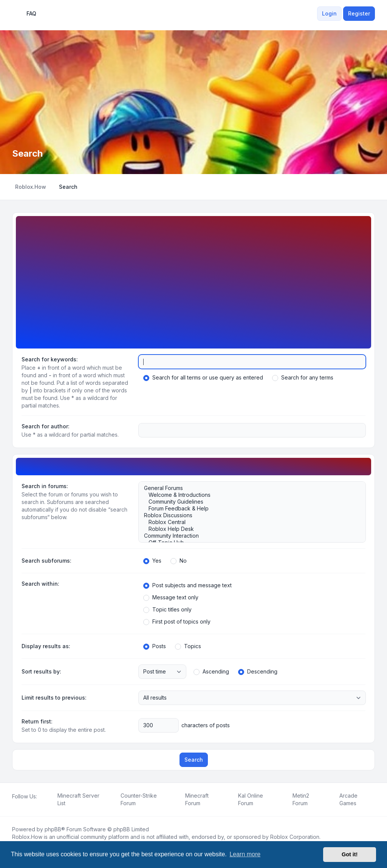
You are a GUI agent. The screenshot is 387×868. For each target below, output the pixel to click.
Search (194, 760)
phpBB (53, 829)
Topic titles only (167, 610)
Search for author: (46, 426)
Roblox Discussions (248, 515)
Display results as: (46, 646)
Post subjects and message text (187, 585)
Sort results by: (41, 671)
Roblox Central (248, 522)
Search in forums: (45, 486)
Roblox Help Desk (248, 529)
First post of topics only (177, 622)
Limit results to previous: (54, 698)
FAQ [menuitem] (26, 14)
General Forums (248, 488)
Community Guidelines (248, 502)
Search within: (40, 584)
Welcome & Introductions (248, 495)
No (179, 561)
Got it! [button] (350, 854)
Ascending (211, 672)
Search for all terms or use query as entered (203, 378)
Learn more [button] (245, 854)
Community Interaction (248, 536)
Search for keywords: (50, 359)
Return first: (37, 721)
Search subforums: (46, 561)
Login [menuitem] (329, 13)
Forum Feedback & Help (248, 509)
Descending (258, 672)
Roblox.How (27, 837)
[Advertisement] (193, 280)
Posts (155, 646)
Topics (188, 646)
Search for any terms (303, 378)
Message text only (171, 597)
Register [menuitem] (359, 13)
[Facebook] (14, 805)
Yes (152, 561)
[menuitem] (313, 14)
